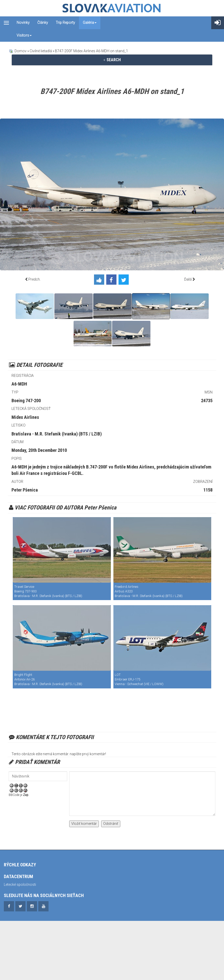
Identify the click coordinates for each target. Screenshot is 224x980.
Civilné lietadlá (41, 51)
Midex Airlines (25, 417)
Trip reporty (65, 23)
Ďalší (188, 279)
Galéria (90, 23)
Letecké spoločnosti (20, 885)
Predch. (34, 279)
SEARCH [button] (112, 60)
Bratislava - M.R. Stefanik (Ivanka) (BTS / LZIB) (57, 434)
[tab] (112, 60)
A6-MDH (19, 384)
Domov (21, 51)
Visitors (24, 35)
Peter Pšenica (25, 490)
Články (43, 23)
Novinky (23, 23)
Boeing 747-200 (26, 401)
